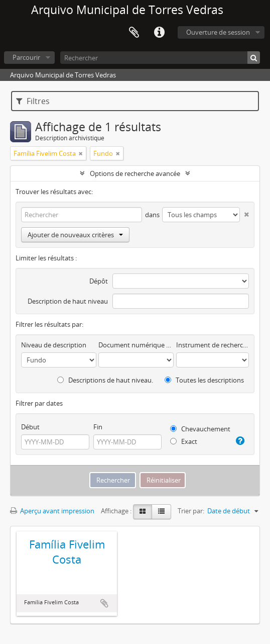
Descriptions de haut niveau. (105, 380)
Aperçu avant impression (52, 511)
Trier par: (191, 511)
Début (30, 427)
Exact (184, 441)
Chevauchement (200, 429)
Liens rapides (159, 33)
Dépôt (99, 281)
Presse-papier (134, 33)
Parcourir (26, 57)
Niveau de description (54, 345)
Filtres (33, 101)
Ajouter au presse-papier (104, 603)
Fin (98, 427)
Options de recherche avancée (135, 173)
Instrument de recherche (213, 345)
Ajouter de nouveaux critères (75, 235)
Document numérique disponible (136, 345)
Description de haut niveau (68, 301)
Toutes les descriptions (204, 380)
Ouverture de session (218, 32)
